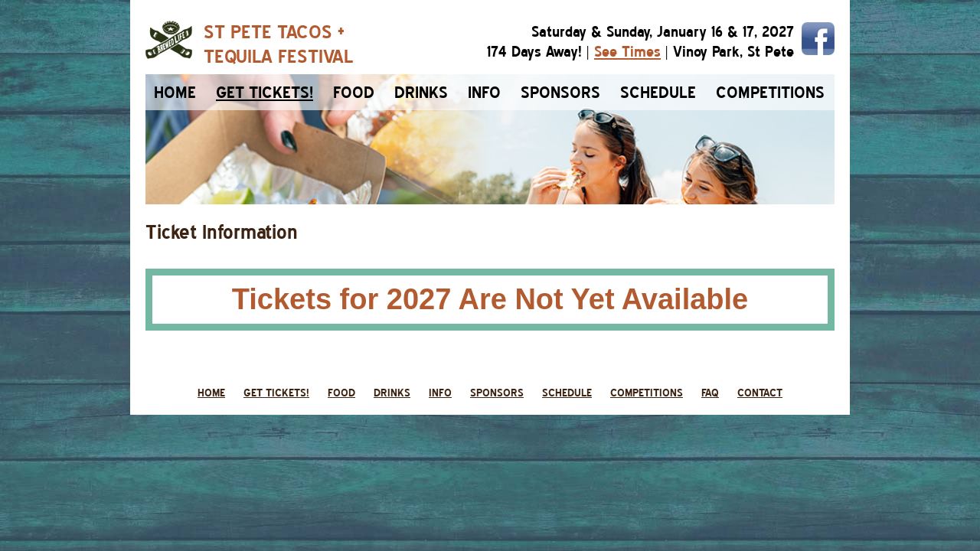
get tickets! (276, 393)
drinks (421, 92)
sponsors (560, 92)
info (484, 92)
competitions (770, 92)
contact (760, 393)
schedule (658, 92)
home (175, 92)
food (354, 92)
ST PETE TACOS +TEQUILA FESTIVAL (278, 44)
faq (710, 393)
